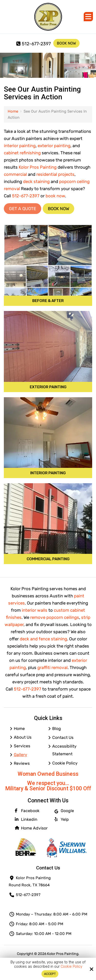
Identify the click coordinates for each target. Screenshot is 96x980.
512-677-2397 (34, 44)
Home (13, 111)
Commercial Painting (48, 559)
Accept (50, 974)
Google (64, 811)
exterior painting (54, 146)
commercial (15, 174)
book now (55, 196)
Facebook (27, 811)
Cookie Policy (71, 967)
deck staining (36, 181)
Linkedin (26, 819)
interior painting (20, 146)
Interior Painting (48, 473)
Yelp (62, 819)
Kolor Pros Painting (38, 167)
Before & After (48, 301)
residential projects (55, 174)
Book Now (66, 43)
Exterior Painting (48, 387)
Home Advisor (31, 828)
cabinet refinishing (22, 153)
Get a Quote (23, 209)
